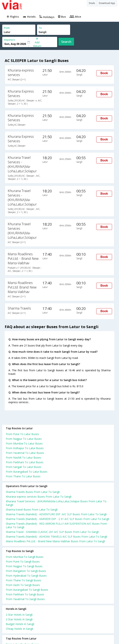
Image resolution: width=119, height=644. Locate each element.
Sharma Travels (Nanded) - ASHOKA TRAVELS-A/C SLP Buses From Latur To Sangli (56, 537)
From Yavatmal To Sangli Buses (25, 599)
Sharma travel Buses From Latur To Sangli (32, 510)
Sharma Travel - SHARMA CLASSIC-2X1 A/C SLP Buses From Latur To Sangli (52, 532)
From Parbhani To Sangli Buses (25, 594)
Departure (9, 40)
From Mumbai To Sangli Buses (25, 557)
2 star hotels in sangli (19, 615)
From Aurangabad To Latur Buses (27, 472)
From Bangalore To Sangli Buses (26, 571)
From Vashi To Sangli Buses (23, 585)
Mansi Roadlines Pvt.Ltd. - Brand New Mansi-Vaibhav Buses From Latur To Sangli (55, 541)
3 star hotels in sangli (19, 619)
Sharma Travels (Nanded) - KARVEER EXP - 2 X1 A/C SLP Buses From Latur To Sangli (57, 519)
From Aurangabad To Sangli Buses (27, 590)
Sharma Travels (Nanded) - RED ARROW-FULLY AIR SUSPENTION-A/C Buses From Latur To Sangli (56, 525)
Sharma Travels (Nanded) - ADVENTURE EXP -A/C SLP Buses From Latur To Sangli (56, 514)
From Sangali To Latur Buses (24, 467)
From (7, 28)
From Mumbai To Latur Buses (24, 443)
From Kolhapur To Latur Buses (25, 448)
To (40, 28)
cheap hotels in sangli (19, 629)
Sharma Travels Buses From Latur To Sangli (33, 492)
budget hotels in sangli (20, 624)
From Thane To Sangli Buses (23, 580)
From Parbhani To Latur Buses (25, 462)
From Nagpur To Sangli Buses (24, 566)
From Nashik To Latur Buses (23, 458)
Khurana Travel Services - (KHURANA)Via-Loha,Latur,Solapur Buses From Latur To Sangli (56, 503)
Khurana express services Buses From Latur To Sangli (39, 497)
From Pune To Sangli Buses (23, 562)
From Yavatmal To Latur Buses (25, 453)
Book (104, 73)
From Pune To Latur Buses (22, 434)
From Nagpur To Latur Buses (24, 439)
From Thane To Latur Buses (23, 476)
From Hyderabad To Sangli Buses (26, 576)
